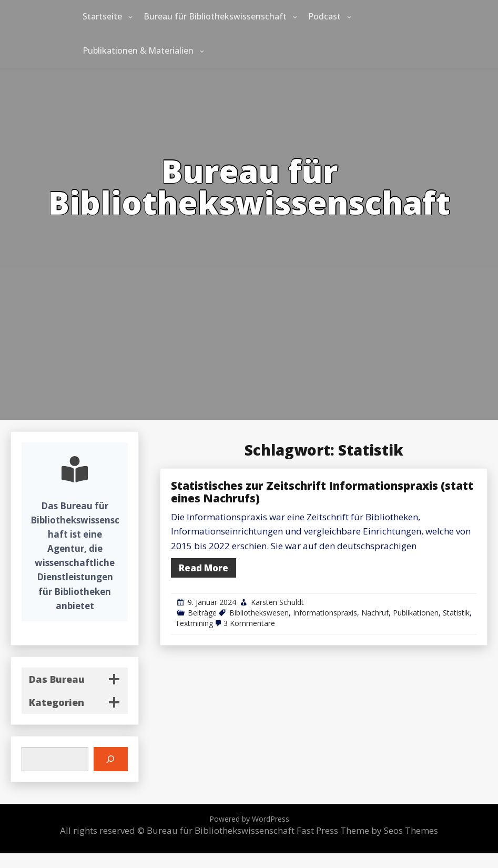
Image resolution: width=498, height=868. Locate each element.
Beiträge (275, 597)
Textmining (268, 604)
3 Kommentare (308, 604)
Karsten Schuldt (328, 589)
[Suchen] (111, 759)
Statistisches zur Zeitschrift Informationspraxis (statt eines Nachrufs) (360, 510)
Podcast (324, 16)
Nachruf (398, 597)
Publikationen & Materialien (138, 51)
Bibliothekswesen (315, 597)
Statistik (456, 597)
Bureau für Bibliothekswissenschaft (215, 16)
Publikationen (427, 597)
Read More (275, 564)
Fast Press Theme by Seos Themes (367, 830)
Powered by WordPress (249, 819)
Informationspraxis (362, 597)
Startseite (102, 16)
